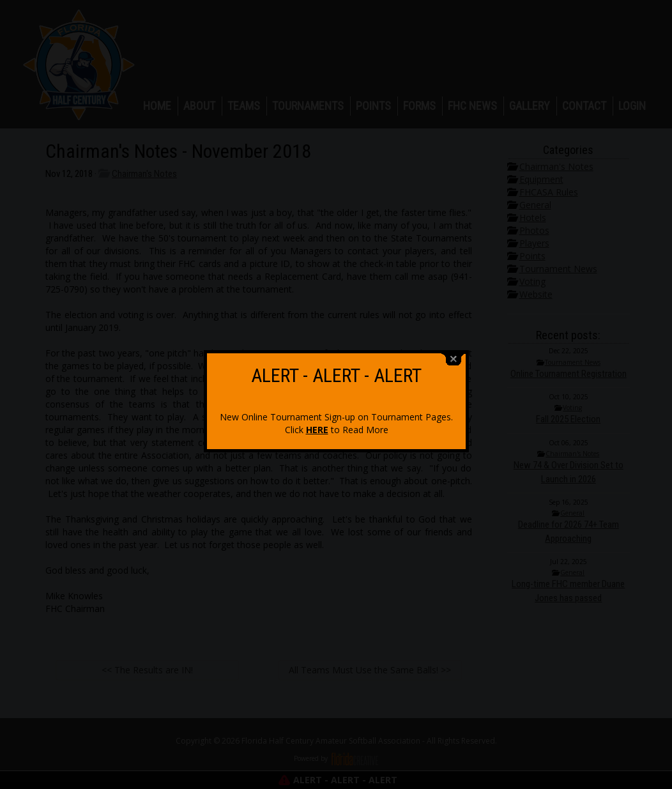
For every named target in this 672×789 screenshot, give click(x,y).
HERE (317, 425)
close (454, 355)
